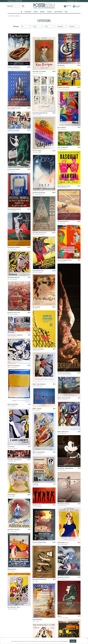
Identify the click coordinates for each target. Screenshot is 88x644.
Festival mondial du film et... (15, 209)
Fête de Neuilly (36, 307)
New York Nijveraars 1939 (14, 108)
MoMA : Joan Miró (37, 401)
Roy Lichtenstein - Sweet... (14, 568)
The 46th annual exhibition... (64, 373)
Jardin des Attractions (38, 349)
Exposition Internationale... (39, 193)
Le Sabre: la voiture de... (14, 67)
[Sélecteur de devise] (80, 1)
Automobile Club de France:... (40, 233)
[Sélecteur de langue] (77, 1)
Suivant (78, 603)
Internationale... (61, 65)
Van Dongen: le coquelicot (39, 71)
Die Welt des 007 (37, 478)
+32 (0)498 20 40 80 (63, 610)
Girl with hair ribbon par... (14, 278)
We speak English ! (62, 613)
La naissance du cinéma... (14, 169)
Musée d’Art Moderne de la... (65, 260)
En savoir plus (65, 641)
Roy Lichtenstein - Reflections (15, 335)
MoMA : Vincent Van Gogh (64, 398)
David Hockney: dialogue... (14, 247)
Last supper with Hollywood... (15, 434)
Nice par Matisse (62, 127)
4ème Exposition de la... (64, 222)
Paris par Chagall (37, 151)
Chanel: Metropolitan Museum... (40, 113)
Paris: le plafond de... (63, 147)
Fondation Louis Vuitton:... (64, 87)
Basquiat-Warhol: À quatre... (64, 186)
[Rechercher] (16, 6)
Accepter (73, 641)
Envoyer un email (75, 615)
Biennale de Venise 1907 (14, 313)
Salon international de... (38, 271)
